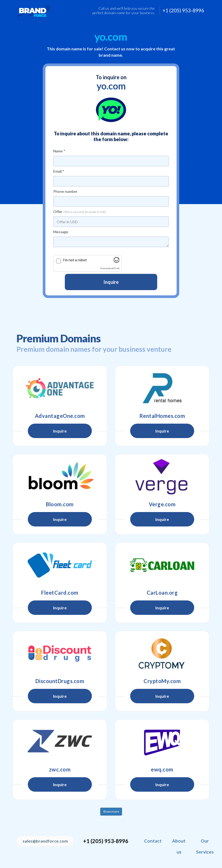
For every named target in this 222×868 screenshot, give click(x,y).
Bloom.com (60, 504)
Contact (153, 841)
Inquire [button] (60, 431)
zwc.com (60, 769)
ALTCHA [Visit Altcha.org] (115, 268)
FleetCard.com (60, 593)
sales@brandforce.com (45, 841)
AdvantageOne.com (60, 416)
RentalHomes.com (162, 416)
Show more (111, 811)
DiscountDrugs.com (60, 681)
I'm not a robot (75, 260)
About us (179, 846)
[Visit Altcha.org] (117, 261)
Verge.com (162, 504)
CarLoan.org (162, 593)
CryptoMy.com (162, 681)
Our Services (205, 846)
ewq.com (162, 769)
